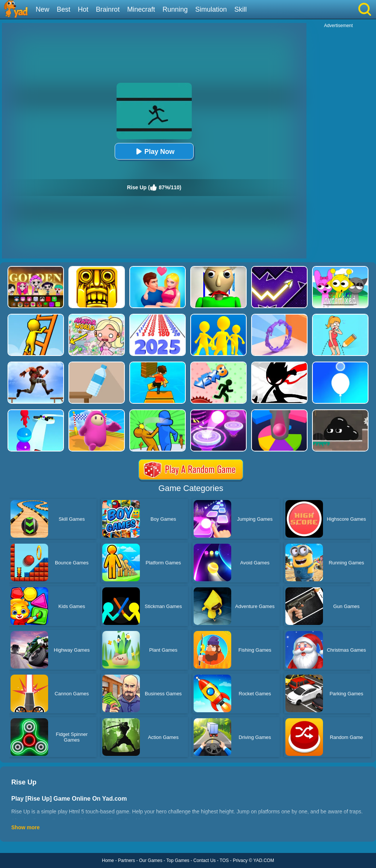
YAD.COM (264, 860)
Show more (25, 827)
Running (175, 9)
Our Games (151, 860)
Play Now (154, 151)
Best (64, 9)
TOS (224, 860)
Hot (83, 9)
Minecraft (141, 9)
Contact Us (204, 860)
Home (108, 860)
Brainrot (108, 9)
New (42, 9)
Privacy (240, 860)
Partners (127, 860)
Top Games (178, 860)
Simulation (211, 9)
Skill (240, 9)
